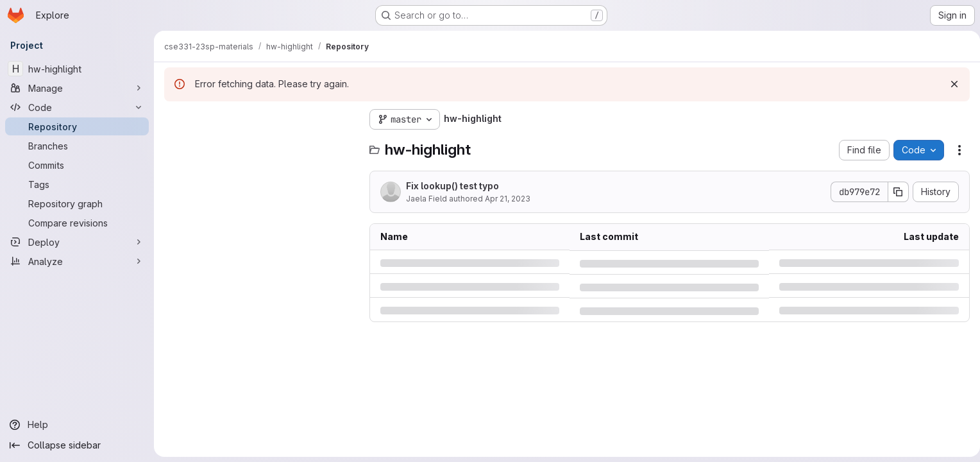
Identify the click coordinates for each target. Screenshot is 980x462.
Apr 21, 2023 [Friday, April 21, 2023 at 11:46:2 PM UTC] (508, 199)
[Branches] (77, 146)
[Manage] (77, 88)
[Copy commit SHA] (893, 192)
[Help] (77, 425)
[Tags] (77, 184)
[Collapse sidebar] (77, 445)
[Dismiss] (949, 84)
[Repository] (77, 126)
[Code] (77, 107)
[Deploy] (77, 242)
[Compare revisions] (77, 223)
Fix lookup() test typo (452, 186)
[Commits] (77, 165)
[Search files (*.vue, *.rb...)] (260, 145)
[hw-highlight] (77, 69)
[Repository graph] (77, 203)
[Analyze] (77, 261)
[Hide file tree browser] (174, 119)
